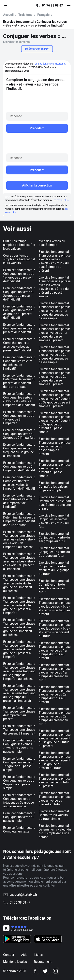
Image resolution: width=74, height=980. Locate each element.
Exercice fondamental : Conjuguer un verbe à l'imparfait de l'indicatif (19, 467)
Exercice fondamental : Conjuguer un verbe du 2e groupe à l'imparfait (19, 434)
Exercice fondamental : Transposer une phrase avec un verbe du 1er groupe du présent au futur (55, 672)
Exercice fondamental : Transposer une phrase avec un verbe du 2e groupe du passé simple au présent (55, 377)
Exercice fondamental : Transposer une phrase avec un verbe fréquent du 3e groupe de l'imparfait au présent (19, 671)
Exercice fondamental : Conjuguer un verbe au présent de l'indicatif (19, 328)
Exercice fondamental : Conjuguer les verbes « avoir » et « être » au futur (55, 521)
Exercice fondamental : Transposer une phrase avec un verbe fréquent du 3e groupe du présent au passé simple (55, 422)
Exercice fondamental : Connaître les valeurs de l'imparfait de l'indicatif (19, 501)
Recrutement (43, 962)
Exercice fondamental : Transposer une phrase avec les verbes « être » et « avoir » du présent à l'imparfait (19, 561)
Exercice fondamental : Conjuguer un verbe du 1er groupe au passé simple (19, 764)
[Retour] (7, 5)
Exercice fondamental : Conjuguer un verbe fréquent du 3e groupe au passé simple (19, 801)
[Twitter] (45, 971)
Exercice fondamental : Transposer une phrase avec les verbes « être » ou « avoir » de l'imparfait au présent (19, 539)
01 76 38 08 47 (52, 6)
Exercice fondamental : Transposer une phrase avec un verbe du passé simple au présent (55, 446)
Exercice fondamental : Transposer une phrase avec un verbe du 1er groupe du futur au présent (55, 650)
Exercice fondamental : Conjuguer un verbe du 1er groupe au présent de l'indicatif (19, 276)
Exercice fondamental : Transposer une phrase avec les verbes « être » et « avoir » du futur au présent (55, 607)
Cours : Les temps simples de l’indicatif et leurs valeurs (19, 259)
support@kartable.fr (23, 895)
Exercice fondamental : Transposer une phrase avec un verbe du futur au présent (55, 780)
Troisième (25, 15)
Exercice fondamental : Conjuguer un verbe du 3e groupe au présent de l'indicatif (19, 312)
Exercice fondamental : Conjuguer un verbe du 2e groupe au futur (55, 552)
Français (43, 15)
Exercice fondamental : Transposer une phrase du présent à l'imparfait (19, 730)
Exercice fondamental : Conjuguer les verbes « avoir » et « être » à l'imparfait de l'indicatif (19, 399)
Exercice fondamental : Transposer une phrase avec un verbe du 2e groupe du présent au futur (55, 716)
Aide (24, 955)
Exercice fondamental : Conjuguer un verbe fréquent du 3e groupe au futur (55, 568)
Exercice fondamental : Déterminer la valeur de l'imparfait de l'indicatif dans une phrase (19, 519)
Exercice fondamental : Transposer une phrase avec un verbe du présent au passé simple (55, 468)
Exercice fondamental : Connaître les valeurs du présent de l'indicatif (19, 363)
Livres (38, 955)
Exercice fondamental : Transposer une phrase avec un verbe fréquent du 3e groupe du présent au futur (55, 760)
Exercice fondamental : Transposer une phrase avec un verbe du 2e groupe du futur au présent (55, 694)
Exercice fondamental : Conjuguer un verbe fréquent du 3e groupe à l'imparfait (19, 450)
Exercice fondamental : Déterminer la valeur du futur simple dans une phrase (55, 831)
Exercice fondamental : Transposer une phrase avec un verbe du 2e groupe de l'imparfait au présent (19, 627)
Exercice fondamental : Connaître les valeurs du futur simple (55, 815)
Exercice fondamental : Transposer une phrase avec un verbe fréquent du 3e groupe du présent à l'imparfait (19, 693)
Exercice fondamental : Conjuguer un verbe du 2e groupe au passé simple (19, 782)
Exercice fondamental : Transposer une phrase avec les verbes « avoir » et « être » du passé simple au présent (55, 261)
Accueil (8, 15)
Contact (9, 955)
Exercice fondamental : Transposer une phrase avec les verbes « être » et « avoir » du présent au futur (55, 628)
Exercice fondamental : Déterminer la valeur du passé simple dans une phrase (55, 503)
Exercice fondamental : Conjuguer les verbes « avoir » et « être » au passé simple (19, 746)
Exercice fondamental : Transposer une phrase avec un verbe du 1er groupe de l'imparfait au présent (19, 583)
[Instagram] (55, 971)
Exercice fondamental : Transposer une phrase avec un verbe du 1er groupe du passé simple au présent (55, 333)
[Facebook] (35, 971)
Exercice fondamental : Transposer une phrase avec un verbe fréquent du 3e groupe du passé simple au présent (55, 399)
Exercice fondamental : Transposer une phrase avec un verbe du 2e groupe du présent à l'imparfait (19, 649)
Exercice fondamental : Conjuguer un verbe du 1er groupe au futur (55, 537)
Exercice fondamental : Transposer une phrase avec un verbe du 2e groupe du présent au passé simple (55, 355)
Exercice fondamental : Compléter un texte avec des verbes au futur (55, 586)
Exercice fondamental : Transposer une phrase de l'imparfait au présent (19, 713)
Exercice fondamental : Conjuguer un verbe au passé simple (19, 817)
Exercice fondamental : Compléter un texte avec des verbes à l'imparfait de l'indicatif (19, 483)
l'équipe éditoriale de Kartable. (50, 64)
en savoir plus (61, 200)
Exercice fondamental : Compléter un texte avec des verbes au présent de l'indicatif (19, 345)
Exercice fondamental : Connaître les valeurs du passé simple (55, 487)
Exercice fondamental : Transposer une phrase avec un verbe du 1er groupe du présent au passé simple (55, 311)
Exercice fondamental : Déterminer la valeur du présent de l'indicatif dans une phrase (19, 381)
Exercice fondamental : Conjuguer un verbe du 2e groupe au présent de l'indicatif (19, 294)
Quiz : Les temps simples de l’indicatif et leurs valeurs (19, 245)
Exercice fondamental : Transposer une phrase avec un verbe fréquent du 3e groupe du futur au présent (55, 738)
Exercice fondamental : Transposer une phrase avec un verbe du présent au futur (55, 799)
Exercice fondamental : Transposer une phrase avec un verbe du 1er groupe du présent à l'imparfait (19, 605)
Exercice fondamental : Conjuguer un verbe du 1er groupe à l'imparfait (19, 418)
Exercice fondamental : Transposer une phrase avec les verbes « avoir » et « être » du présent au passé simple (55, 287)
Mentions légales (15, 962)
